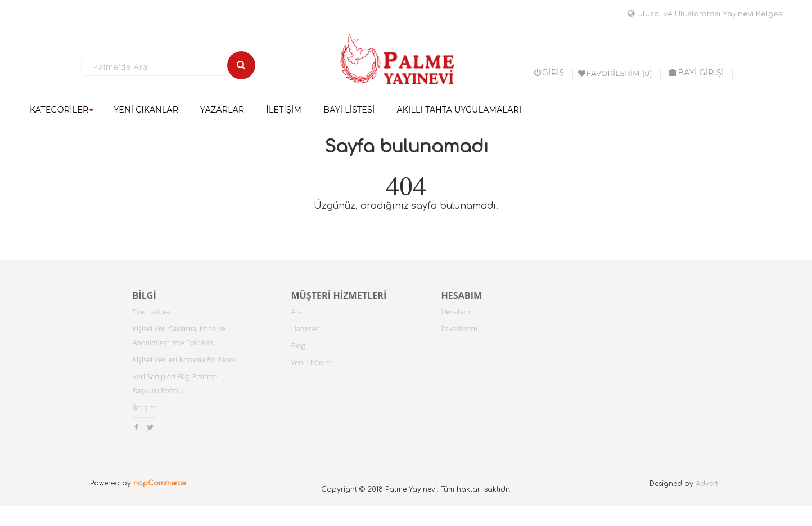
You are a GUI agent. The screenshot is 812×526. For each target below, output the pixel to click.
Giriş (549, 73)
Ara (296, 312)
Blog (298, 345)
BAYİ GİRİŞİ (696, 73)
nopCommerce (159, 483)
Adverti (708, 484)
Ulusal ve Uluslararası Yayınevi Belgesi (706, 14)
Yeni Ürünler (311, 362)
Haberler (305, 329)
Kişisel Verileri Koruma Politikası (184, 359)
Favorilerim (459, 329)
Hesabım (455, 312)
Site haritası (151, 312)
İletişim (144, 407)
